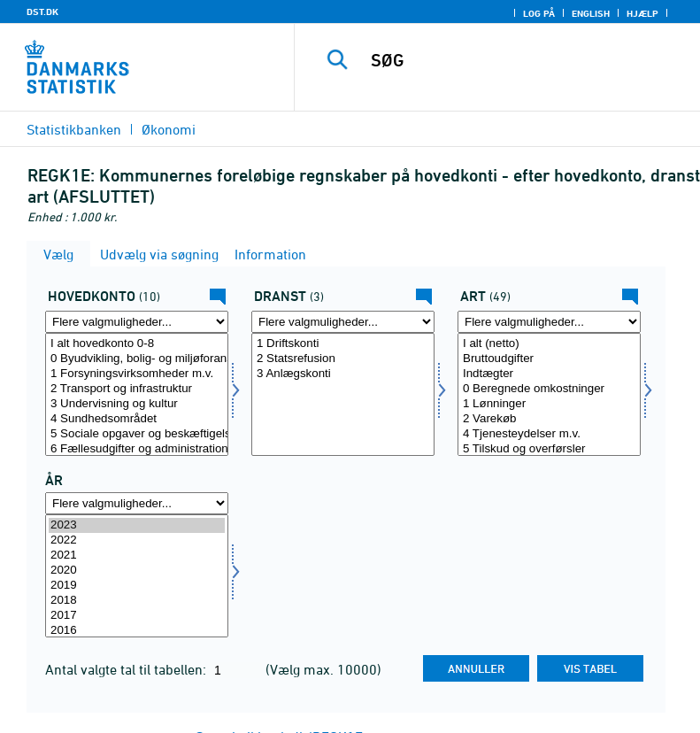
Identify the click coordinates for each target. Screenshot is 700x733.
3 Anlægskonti (343, 374)
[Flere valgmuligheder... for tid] (137, 503)
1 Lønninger (549, 404)
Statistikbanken (74, 129)
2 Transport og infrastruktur (137, 389)
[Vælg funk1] (137, 394)
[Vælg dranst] (343, 394)
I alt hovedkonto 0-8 (137, 344)
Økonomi (169, 129)
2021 (137, 556)
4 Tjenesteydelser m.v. (549, 434)
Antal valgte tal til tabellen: (127, 669)
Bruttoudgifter (549, 359)
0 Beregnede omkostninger (549, 389)
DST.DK (42, 12)
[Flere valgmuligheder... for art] (549, 322)
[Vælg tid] (137, 576)
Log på (539, 13)
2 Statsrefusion (343, 359)
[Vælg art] (549, 394)
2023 (137, 525)
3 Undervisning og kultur (137, 404)
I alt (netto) (549, 344)
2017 (137, 616)
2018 (137, 601)
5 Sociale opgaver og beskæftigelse (137, 434)
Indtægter (549, 374)
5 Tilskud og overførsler (549, 449)
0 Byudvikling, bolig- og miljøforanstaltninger (137, 359)
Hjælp (642, 13)
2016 (137, 631)
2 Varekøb (549, 419)
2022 (137, 540)
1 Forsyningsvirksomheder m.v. (137, 374)
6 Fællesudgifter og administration (137, 449)
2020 (137, 571)
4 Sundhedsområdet (137, 419)
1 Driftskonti (343, 344)
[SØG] (524, 60)
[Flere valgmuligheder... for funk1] (137, 322)
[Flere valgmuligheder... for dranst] (343, 322)
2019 (137, 586)
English (591, 13)
